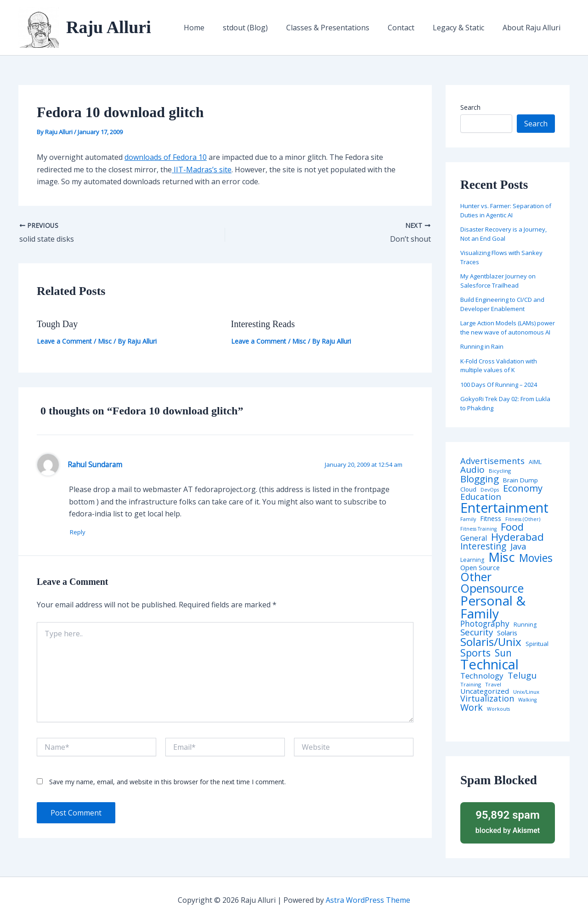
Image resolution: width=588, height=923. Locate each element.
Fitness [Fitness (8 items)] (491, 519)
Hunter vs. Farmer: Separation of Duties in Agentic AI (506, 210)
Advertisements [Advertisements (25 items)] (492, 461)
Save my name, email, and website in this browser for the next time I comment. (167, 782)
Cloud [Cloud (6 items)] (468, 490)
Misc (105, 341)
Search (470, 107)
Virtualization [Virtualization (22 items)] (487, 699)
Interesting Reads (263, 324)
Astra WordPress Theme (368, 900)
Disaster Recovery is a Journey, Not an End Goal (503, 234)
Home (214, 28)
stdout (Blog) (262, 28)
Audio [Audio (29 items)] (472, 470)
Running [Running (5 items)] (525, 625)
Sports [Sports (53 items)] (475, 653)
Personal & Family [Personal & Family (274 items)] (493, 607)
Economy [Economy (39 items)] (523, 488)
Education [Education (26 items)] (481, 497)
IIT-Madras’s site (202, 170)
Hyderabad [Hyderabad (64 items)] (517, 537)
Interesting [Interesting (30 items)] (483, 546)
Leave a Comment (64, 341)
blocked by (508, 821)
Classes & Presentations (341, 28)
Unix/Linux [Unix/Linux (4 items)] (526, 692)
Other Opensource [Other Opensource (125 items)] (492, 583)
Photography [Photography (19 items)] (485, 624)
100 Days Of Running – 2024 (499, 385)
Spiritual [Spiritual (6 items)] (537, 644)
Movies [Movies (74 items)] (536, 558)
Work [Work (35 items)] (472, 708)
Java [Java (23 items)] (518, 546)
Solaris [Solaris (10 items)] (507, 633)
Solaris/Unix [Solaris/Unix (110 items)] (491, 642)
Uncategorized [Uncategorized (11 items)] (485, 691)
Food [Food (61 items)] (512, 527)
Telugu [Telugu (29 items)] (522, 676)
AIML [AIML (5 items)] (535, 462)
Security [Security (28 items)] (477, 632)
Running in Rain (482, 346)
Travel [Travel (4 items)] (493, 685)
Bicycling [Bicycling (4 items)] (500, 471)
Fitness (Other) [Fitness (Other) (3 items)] (523, 519)
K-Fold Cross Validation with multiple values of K (499, 366)
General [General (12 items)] (474, 538)
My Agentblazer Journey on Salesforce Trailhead (498, 281)
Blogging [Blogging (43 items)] (480, 479)
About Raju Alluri (533, 28)
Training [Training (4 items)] (471, 685)
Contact (410, 28)
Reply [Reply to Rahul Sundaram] (81, 532)
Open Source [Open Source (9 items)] (480, 568)
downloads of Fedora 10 (166, 157)
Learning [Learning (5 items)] (472, 560)
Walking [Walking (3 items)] (527, 700)
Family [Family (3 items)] (468, 519)
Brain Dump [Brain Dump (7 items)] (520, 481)
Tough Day (57, 324)
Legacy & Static (464, 28)
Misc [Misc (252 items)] (502, 557)
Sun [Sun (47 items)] (503, 653)
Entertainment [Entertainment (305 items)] (504, 508)
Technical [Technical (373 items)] (489, 665)
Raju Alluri (109, 27)
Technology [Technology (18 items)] (482, 676)
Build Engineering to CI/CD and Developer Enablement (502, 304)
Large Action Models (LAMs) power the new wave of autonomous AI (508, 328)
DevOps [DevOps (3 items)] (490, 490)
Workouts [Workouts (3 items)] (498, 709)
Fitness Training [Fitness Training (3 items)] (478, 529)
